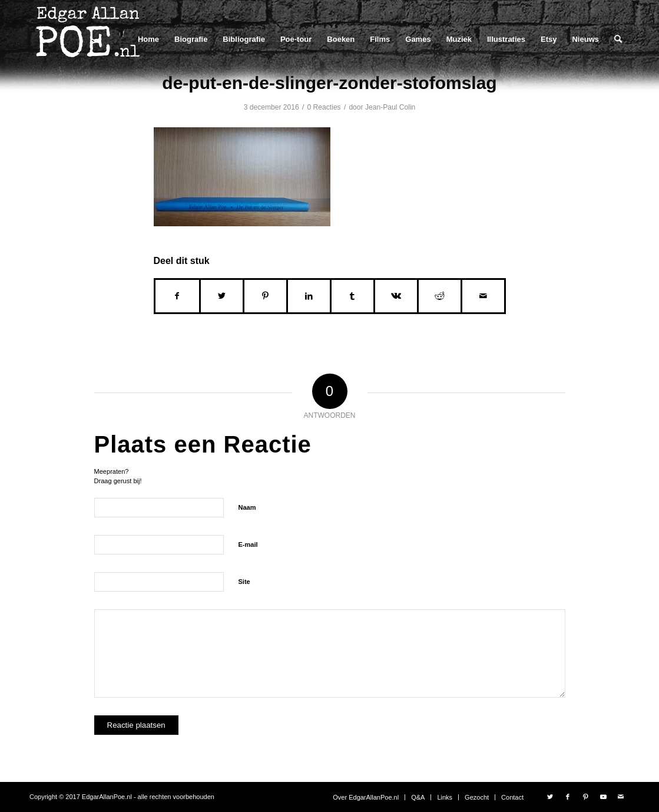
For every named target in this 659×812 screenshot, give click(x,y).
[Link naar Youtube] (603, 797)
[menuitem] (148, 39)
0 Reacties (324, 107)
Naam (247, 507)
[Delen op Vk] (396, 296)
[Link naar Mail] (621, 797)
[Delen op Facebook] (177, 296)
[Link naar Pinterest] (585, 797)
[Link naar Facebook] (568, 797)
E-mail (248, 544)
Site (244, 582)
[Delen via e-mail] (483, 296)
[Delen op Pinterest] (265, 296)
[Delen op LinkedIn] (309, 296)
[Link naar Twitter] (550, 797)
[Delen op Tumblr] (352, 296)
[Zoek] (618, 39)
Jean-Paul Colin (390, 107)
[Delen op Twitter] (222, 296)
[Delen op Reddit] (440, 296)
